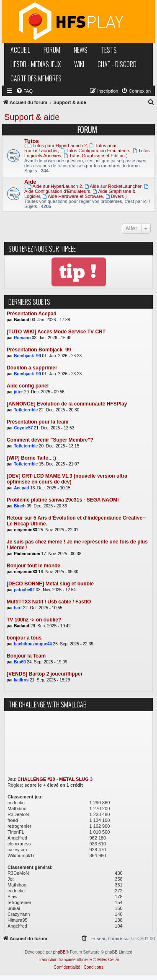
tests (109, 50)
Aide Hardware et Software (72, 196)
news (81, 50)
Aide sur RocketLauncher (113, 186)
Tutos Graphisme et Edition (94, 156)
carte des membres (36, 78)
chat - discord (117, 64)
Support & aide (32, 117)
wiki (79, 64)
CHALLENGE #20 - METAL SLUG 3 (55, 779)
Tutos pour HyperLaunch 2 (57, 146)
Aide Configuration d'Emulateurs (87, 189)
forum (52, 50)
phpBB (59, 952)
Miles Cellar (108, 960)
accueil (20, 50)
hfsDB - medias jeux (36, 64)
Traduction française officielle (65, 960)
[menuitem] (24, 91)
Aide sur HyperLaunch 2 (55, 186)
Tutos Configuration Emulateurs (95, 151)
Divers (115, 196)
